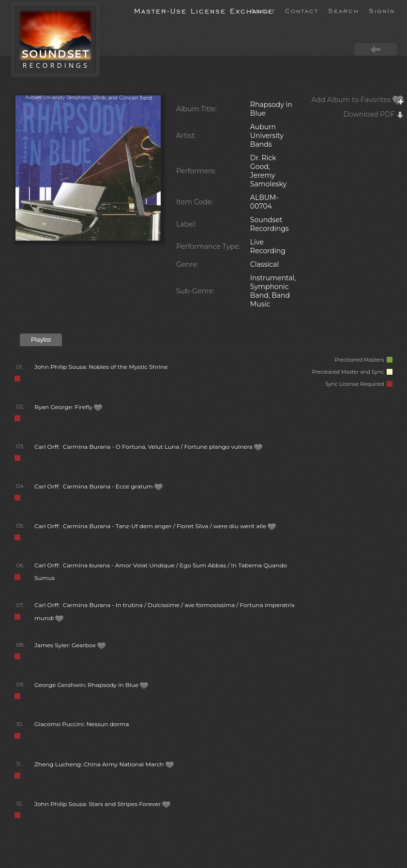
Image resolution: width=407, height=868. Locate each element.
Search (344, 10)
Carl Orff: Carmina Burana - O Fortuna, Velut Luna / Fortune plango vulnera (149, 447)
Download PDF (374, 114)
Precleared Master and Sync (352, 372)
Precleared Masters (363, 360)
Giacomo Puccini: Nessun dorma (82, 724)
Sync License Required (359, 384)
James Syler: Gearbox (70, 645)
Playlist (41, 340)
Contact (302, 10)
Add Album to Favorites (358, 100)
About (263, 10)
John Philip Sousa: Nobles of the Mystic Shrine (101, 367)
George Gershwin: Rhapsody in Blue (91, 685)
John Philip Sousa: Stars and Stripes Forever (103, 804)
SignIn (382, 10)
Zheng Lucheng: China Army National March (104, 764)
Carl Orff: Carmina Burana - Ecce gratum (99, 486)
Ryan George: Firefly (68, 407)
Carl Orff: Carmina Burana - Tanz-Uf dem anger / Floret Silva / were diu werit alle (155, 526)
